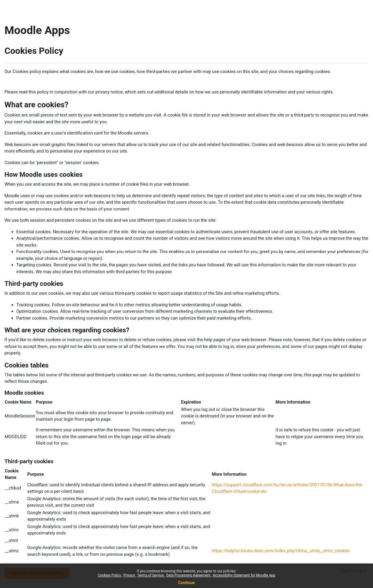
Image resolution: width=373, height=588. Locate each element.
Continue (187, 583)
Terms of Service (151, 575)
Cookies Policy (110, 575)
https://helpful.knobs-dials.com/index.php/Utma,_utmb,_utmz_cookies (281, 551)
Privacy (130, 575)
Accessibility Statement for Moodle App (244, 575)
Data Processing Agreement (189, 575)
